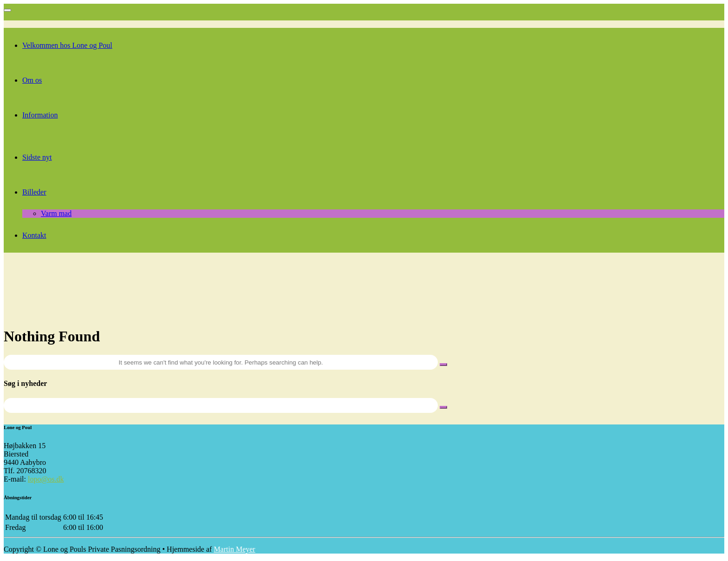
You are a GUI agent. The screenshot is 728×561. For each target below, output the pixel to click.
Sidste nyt (37, 157)
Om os (32, 80)
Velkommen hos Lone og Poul (67, 45)
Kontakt (34, 235)
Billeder (34, 192)
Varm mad (56, 213)
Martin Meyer (234, 549)
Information (40, 115)
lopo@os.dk (46, 479)
